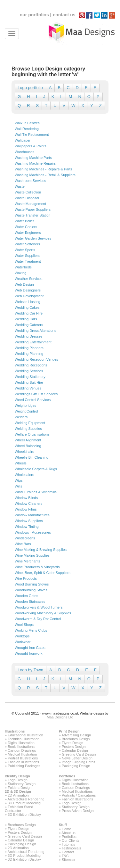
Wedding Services (29, 371)
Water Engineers (28, 233)
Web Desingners (28, 290)
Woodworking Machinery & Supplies (43, 613)
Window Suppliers (29, 521)
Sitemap (68, 860)
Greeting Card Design (79, 754)
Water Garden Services (33, 238)
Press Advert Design (78, 811)
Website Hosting (28, 302)
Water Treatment (28, 261)
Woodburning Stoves (31, 590)
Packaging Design (76, 766)
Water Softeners (27, 244)
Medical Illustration (22, 754)
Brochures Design (76, 739)
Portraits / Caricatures (79, 795)
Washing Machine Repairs (35, 163)
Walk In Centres (27, 123)
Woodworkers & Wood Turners (39, 607)
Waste (20, 186)
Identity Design (17, 776)
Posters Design (74, 747)
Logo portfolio (30, 88)
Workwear (23, 642)
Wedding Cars (26, 319)
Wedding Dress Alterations (35, 331)
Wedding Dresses (29, 336)
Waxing (20, 273)
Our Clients (71, 840)
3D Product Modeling (24, 803)
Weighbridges (25, 405)
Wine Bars (23, 544)
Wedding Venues (28, 388)
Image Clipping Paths (79, 762)
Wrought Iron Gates (30, 648)
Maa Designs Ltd (60, 717)
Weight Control (26, 411)
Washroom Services (30, 181)
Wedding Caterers (29, 325)
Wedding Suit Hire (29, 382)
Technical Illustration (24, 739)
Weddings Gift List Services (36, 394)
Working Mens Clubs (31, 630)
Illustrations (15, 731)
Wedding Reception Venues (36, 359)
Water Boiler (24, 221)
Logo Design (18, 780)
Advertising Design (76, 735)
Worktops (22, 636)
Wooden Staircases (30, 602)
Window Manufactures (32, 515)
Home (66, 829)
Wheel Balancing (28, 446)
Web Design (24, 284)
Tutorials (68, 844)
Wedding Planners (29, 348)
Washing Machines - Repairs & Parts (43, 169)
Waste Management (30, 204)
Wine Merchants (27, 561)
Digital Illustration (21, 743)
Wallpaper (23, 140)
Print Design (69, 731)
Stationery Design (22, 784)
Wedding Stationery (30, 377)
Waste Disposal (27, 198)
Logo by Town (30, 670)
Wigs (19, 480)
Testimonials (72, 848)
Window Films (26, 509)
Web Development (29, 296)
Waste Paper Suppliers (33, 209)
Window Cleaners (28, 504)
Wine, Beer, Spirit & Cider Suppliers (43, 573)
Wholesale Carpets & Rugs (36, 469)
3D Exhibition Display (24, 815)
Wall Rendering (27, 129)
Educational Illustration (25, 735)
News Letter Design (77, 758)
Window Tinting (27, 527)
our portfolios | (36, 15)
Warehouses (24, 152)
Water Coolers (26, 227)
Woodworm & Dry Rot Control (38, 619)
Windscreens (25, 538)
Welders (21, 417)
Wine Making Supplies (32, 555)
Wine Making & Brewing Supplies (41, 550)
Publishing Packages (24, 766)
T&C (65, 856)
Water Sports (25, 250)
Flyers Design (72, 743)
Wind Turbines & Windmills (36, 492)
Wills (18, 486)
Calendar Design (75, 750)
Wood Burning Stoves (32, 584)
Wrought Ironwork (29, 653)
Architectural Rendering (26, 799)
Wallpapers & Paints (31, 146)
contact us (64, 15)
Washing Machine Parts (33, 158)
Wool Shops (24, 625)
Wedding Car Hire (29, 313)
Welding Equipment (30, 423)
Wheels (21, 463)
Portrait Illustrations (23, 758)
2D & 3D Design (18, 791)
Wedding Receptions (31, 365)
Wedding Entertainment (33, 342)
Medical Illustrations (77, 791)
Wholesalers (24, 475)
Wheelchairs (24, 452)
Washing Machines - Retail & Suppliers (45, 175)
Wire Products (26, 578)
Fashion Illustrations (23, 762)
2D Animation (18, 795)
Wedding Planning (29, 354)
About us (68, 833)
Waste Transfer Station (32, 215)
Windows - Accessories (33, 532)
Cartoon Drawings (22, 750)
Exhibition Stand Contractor (19, 809)
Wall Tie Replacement (32, 135)
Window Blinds (26, 498)
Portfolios (67, 776)
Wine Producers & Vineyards (37, 567)
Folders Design (20, 788)
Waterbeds (23, 267)
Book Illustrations (21, 747)
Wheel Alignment (28, 440)
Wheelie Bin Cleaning (32, 457)
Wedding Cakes (27, 307)
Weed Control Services (33, 400)
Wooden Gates (26, 596)
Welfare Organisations (32, 434)
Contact (68, 852)
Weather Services (29, 279)
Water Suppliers (27, 256)
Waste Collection (28, 192)
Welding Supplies (28, 429)
